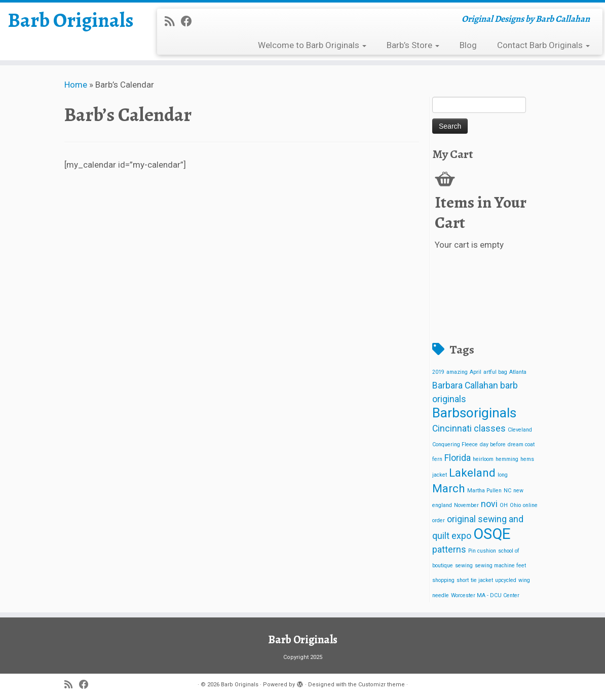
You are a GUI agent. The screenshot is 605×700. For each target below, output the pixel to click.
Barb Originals (71, 20)
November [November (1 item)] (466, 505)
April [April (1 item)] (476, 372)
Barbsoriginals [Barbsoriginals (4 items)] (474, 413)
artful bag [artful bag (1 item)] (495, 372)
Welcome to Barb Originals (312, 45)
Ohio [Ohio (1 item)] (515, 505)
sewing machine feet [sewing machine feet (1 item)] (500, 566)
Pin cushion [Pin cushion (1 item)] (482, 551)
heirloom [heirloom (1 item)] (483, 459)
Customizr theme (382, 685)
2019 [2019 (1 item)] (438, 372)
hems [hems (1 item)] (527, 459)
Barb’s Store (413, 45)
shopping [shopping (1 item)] (443, 580)
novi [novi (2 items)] (489, 504)
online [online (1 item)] (530, 505)
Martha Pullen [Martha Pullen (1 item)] (484, 491)
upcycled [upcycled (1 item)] (506, 580)
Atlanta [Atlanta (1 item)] (518, 372)
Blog (468, 45)
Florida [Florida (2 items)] (458, 458)
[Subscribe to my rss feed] (173, 21)
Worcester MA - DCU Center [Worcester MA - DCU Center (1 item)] (485, 595)
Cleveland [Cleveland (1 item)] (520, 430)
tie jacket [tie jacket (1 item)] (482, 580)
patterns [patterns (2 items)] (449, 550)
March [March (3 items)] (449, 488)
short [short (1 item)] (463, 580)
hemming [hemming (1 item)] (507, 459)
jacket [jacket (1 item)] (440, 475)
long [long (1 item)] (503, 475)
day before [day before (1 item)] (493, 444)
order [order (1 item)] (439, 520)
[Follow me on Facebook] (190, 21)
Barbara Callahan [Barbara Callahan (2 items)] (465, 385)
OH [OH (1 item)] (504, 505)
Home (76, 85)
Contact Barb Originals (543, 45)
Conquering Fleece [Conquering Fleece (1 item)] (455, 444)
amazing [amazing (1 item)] (457, 372)
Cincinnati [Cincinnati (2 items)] (452, 429)
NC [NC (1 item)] (507, 491)
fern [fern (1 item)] (437, 459)
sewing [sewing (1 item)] (464, 566)
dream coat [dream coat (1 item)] (521, 444)
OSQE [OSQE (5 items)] (492, 534)
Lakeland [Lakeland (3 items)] (472, 473)
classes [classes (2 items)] (490, 429)
